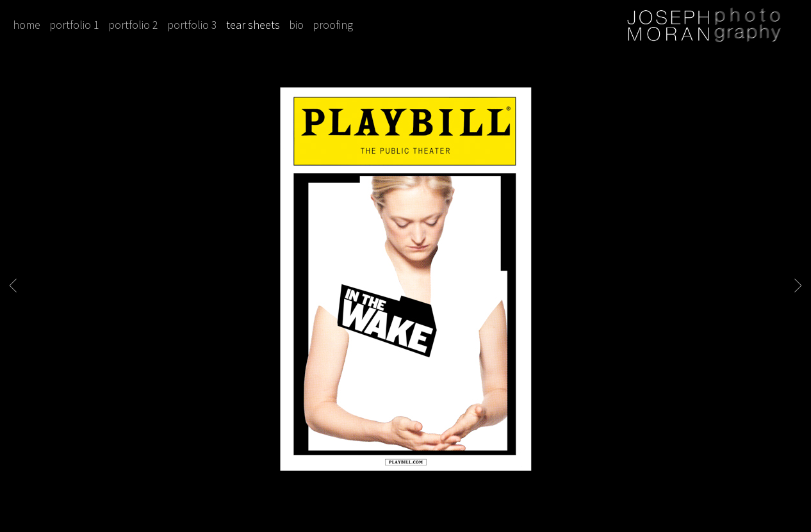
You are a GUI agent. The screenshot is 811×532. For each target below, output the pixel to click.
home (27, 25)
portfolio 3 (192, 25)
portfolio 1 (74, 25)
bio (296, 25)
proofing (333, 25)
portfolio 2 (133, 25)
